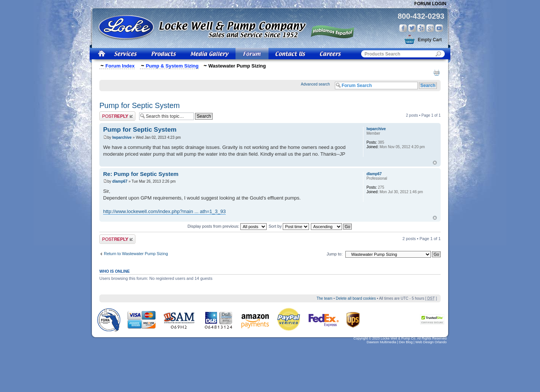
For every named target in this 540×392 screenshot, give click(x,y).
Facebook (403, 28)
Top (435, 163)
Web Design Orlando (431, 342)
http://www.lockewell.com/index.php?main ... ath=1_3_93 (164, 211)
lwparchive (122, 137)
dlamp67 (120, 181)
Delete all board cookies (356, 298)
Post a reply (117, 116)
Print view (436, 72)
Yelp (421, 28)
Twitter (412, 28)
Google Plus (430, 28)
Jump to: (334, 254)
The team (324, 298)
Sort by (289, 226)
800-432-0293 (421, 16)
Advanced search (315, 84)
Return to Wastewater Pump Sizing (136, 254)
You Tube (439, 28)
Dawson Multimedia (382, 342)
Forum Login (430, 4)
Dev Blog (406, 342)
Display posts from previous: (227, 226)
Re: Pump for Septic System (141, 174)
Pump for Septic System (140, 105)
